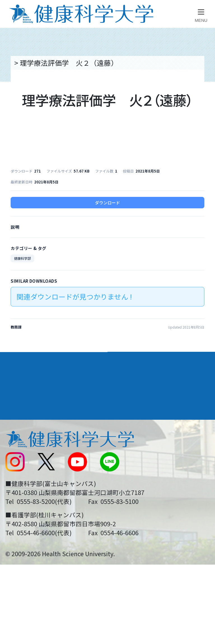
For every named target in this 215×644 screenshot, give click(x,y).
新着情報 (18, 460)
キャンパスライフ (36, 402)
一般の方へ (129, 517)
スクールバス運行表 (36, 479)
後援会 (15, 422)
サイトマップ (133, 479)
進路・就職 (131, 382)
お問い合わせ (133, 441)
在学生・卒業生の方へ (147, 497)
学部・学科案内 (139, 361)
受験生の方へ (25, 497)
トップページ (34, 63)
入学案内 (20, 382)
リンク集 (126, 422)
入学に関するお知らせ (147, 460)
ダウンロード (107, 203)
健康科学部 (22, 258)
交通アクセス (25, 441)
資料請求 (204, 114)
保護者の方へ (25, 517)
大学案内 (20, 361)
